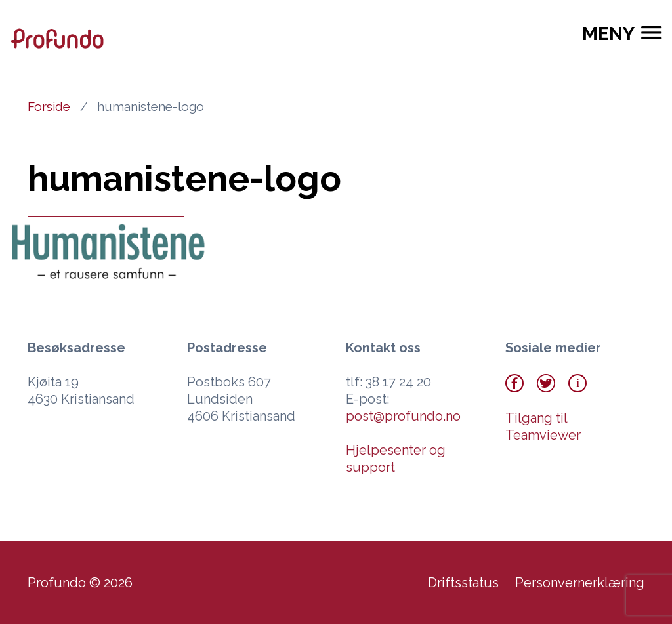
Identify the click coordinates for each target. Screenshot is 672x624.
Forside (49, 106)
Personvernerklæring (580, 583)
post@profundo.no (403, 416)
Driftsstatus (463, 583)
